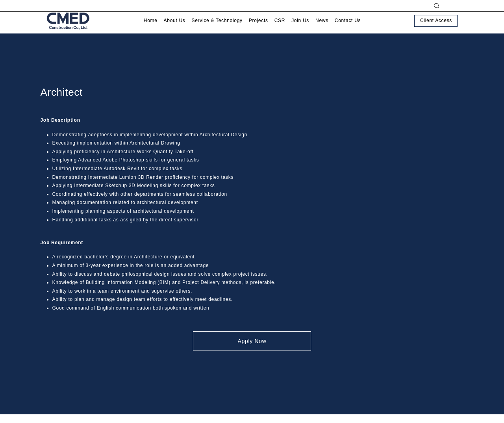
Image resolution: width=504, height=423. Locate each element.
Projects (258, 27)
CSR (280, 27)
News (322, 27)
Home (151, 27)
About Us (175, 27)
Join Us (300, 27)
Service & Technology (217, 27)
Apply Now (252, 341)
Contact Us (348, 27)
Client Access (436, 27)
